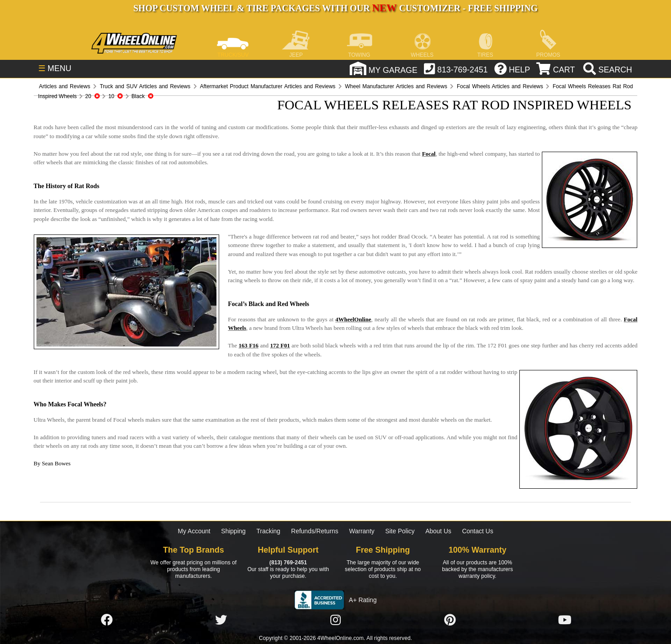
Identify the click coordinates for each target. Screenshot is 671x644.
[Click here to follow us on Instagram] (336, 621)
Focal (429, 154)
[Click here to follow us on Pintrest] (450, 621)
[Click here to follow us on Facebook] (107, 621)
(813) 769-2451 (288, 563)
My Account (194, 531)
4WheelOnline (353, 319)
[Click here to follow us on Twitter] (221, 621)
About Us (438, 531)
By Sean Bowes (52, 463)
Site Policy (400, 531)
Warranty (362, 531)
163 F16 (248, 345)
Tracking (268, 531)
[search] (606, 70)
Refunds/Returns (315, 531)
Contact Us (478, 531)
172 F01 (280, 345)
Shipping (233, 531)
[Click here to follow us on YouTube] (565, 621)
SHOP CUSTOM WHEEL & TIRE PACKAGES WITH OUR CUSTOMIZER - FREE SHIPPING (335, 8)
